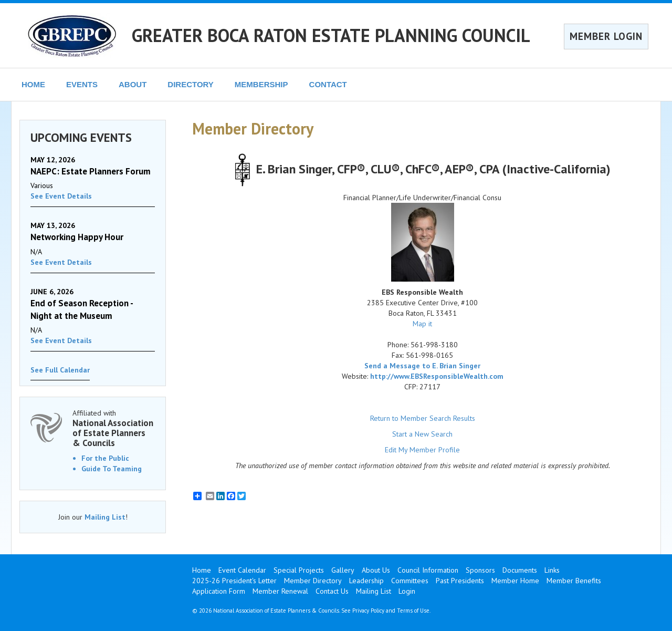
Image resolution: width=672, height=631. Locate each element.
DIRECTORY (191, 84)
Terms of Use (413, 611)
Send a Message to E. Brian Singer (422, 366)
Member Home (515, 581)
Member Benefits (574, 581)
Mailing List (105, 517)
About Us (376, 570)
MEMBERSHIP (261, 84)
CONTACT (328, 84)
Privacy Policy (368, 611)
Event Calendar (242, 570)
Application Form (219, 591)
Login (407, 591)
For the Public (105, 458)
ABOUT (133, 84)
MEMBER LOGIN (606, 36)
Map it (422, 324)
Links (552, 570)
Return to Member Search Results (423, 418)
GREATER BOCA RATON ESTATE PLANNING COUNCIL (331, 35)
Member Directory (313, 581)
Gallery (343, 570)
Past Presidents (460, 581)
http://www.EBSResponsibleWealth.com (437, 376)
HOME (33, 84)
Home (202, 570)
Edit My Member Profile (422, 450)
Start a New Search (422, 434)
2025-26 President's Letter (234, 581)
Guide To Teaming (112, 469)
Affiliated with (114, 428)
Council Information (428, 570)
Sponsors (480, 570)
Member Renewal (280, 591)
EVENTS (82, 84)
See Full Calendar (60, 370)
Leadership (366, 581)
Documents (520, 570)
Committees (410, 581)
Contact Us (332, 591)
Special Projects (299, 570)
